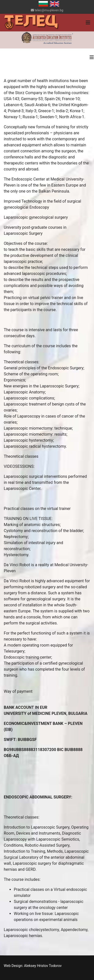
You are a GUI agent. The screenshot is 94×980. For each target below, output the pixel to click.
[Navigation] (88, 23)
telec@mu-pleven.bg (49, 10)
